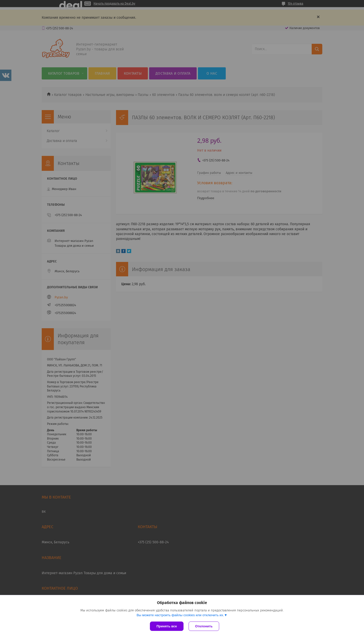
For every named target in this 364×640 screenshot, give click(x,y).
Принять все (167, 626)
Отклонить (204, 626)
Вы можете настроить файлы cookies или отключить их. (180, 615)
